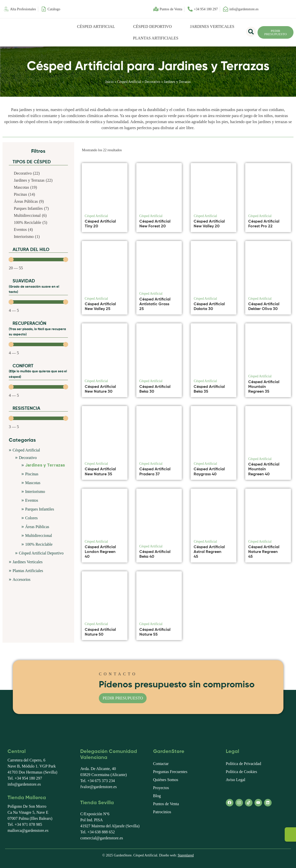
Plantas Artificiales (156, 38)
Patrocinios (162, 812)
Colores (31, 518)
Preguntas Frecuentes (170, 772)
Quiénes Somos (166, 780)
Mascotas (33, 483)
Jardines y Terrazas (45, 465)
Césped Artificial (96, 27)
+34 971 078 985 (28, 824)
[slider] (11, 260)
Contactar (161, 764)
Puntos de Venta (166, 804)
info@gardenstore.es (24, 784)
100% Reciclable (39, 544)
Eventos (32, 500)
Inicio (110, 82)
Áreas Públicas (37, 527)
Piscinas (32, 474)
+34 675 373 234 (101, 781)
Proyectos (161, 788)
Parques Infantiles (40, 509)
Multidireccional (39, 535)
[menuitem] (269, 9)
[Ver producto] (122, 225)
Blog (157, 796)
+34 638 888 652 (101, 832)
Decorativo (152, 82)
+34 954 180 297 (28, 778)
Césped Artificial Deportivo (41, 553)
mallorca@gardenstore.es (28, 830)
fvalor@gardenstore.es (98, 787)
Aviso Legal (236, 780)
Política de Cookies (241, 772)
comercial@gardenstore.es (102, 838)
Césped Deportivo (153, 27)
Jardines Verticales (212, 27)
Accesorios (22, 579)
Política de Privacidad (243, 764)
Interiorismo (35, 492)
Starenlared (186, 855)
